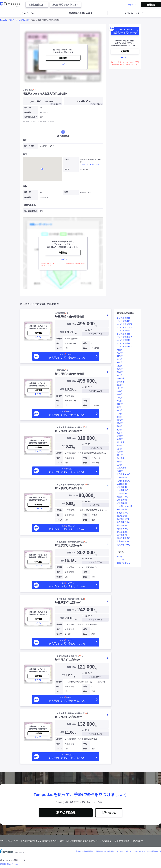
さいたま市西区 (124, 318)
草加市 (120, 401)
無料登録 (151, 5)
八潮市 (120, 439)
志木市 (120, 420)
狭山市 (120, 385)
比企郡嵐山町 (123, 490)
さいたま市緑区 (124, 343)
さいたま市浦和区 (125, 337)
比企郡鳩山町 (123, 503)
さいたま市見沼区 (125, 327)
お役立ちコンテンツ (134, 13)
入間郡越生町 (123, 484)
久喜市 (120, 433)
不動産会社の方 (37, 5)
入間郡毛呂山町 (124, 481)
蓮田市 (120, 449)
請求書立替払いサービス (9, 864)
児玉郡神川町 (123, 529)
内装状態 (27, 112)
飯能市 (120, 369)
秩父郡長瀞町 (123, 516)
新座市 (120, 426)
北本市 (120, 436)
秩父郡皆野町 (123, 513)
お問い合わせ (109, 813)
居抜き (120, 556)
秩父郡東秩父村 (124, 522)
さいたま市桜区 (124, 334)
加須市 (120, 372)
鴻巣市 (120, 391)
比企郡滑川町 (123, 487)
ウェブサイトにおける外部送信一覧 (148, 851)
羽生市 (120, 388)
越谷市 (120, 404)
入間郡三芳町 (123, 477)
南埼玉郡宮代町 (124, 538)
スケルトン (122, 560)
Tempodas (4, 20)
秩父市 (120, 362)
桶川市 (120, 430)
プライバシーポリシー (125, 851)
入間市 (120, 414)
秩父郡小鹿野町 (124, 519)
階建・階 (27, 108)
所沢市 (120, 366)
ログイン (132, 5)
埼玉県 (12, 20)
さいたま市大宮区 (22, 20)
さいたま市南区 (124, 340)
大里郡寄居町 (123, 535)
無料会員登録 (66, 812)
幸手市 (120, 455)
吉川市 (120, 465)
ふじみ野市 (122, 468)
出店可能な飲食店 (31, 117)
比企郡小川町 (123, 493)
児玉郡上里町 (123, 532)
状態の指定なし (124, 563)
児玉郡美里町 (123, 525)
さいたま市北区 (124, 321)
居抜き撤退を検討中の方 (65, 5)
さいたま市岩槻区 (125, 346)
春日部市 (121, 382)
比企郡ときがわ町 (125, 506)
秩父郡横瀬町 (123, 509)
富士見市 (121, 442)
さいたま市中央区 (125, 331)
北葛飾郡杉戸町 (124, 541)
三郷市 (120, 446)
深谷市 (120, 394)
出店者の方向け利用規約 (85, 851)
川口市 (120, 356)
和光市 (120, 423)
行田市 (120, 359)
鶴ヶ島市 (121, 458)
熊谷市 (120, 353)
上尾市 (120, 398)
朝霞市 (120, 417)
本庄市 (120, 375)
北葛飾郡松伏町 (124, 545)
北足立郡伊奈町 (124, 474)
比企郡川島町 (123, 497)
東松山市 (121, 378)
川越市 (120, 350)
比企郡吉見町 (123, 500)
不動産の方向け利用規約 (105, 851)
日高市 (120, 462)
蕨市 (119, 407)
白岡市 (120, 471)
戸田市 (120, 410)
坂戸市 (120, 452)
